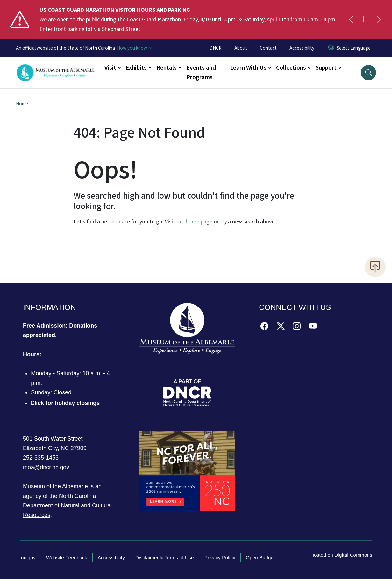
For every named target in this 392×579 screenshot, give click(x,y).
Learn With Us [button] (248, 68)
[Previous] (351, 20)
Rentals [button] (167, 68)
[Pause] (365, 20)
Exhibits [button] (136, 68)
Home (22, 104)
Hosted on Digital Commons (341, 555)
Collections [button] (291, 68)
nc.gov (28, 558)
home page (199, 222)
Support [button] (326, 68)
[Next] (379, 20)
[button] (368, 73)
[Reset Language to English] (331, 48)
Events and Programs (201, 73)
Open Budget (260, 558)
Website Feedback (67, 558)
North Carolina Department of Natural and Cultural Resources (67, 505)
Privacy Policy (220, 558)
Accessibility (302, 48)
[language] (354, 48)
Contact (268, 48)
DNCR (216, 48)
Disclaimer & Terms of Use (165, 558)
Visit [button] (110, 68)
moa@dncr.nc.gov (46, 467)
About (241, 48)
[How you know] (134, 48)
